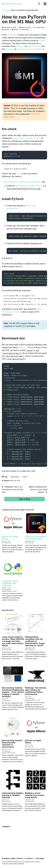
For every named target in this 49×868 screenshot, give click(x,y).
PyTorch (42, 41)
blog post (20, 46)
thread (15, 30)
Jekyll (11, 863)
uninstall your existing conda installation (23, 182)
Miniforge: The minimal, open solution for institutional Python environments (36, 691)
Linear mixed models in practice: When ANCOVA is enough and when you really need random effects (13, 641)
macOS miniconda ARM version (26, 138)
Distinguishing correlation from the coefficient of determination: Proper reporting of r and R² (35, 641)
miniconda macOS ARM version (29, 186)
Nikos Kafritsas (34, 46)
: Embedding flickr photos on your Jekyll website (38, 489)
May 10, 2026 (36, 861)
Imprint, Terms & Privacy (13, 858)
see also (6, 30)
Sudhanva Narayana (26, 49)
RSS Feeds (39, 858)
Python (25, 476)
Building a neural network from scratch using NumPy (35, 795)
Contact (29, 858)
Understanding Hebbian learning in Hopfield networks (13, 795)
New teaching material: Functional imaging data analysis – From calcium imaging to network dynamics (13, 692)
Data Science (15, 476)
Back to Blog (24, 499)
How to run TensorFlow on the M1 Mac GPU (12, 489)
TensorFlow (12, 35)
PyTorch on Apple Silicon (10, 537)
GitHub (39, 49)
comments (25, 30)
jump (19, 174)
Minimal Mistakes (19, 863)
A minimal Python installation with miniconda (10, 583)
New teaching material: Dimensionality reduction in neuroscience (12, 743)
